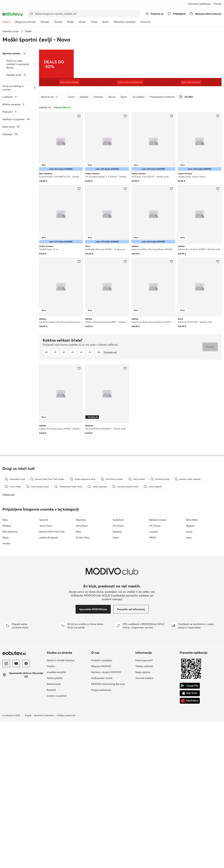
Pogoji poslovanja (101, 836)
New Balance (10, 678)
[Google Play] (190, 832)
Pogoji (28, 861)
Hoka (116, 684)
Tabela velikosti (144, 812)
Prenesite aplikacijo (199, 4)
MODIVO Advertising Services (108, 830)
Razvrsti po (50, 97)
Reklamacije (54, 830)
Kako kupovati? (144, 806)
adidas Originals (49, 684)
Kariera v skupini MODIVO (106, 818)
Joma (189, 678)
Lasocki (154, 678)
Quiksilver (118, 666)
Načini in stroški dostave (61, 806)
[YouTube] (16, 810)
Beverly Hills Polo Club (52, 678)
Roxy (5, 666)
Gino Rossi (82, 672)
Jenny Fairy (46, 672)
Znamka (98, 97)
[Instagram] (6, 810)
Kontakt (51, 836)
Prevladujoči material (162, 97)
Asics (189, 684)
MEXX (153, 684)
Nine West (192, 666)
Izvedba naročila (56, 818)
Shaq (5, 684)
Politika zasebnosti (66, 861)
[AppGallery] (190, 847)
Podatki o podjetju (102, 806)
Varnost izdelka (144, 824)
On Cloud (118, 672)
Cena (71, 97)
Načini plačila (55, 824)
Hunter (6, 690)
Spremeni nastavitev (44, 861)
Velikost (84, 97)
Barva (112, 97)
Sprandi (44, 666)
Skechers (81, 666)
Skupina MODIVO (101, 812)
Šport (124, 97)
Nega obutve (143, 818)
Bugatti (190, 672)
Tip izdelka (138, 97)
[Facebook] (26, 810)
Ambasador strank (102, 824)
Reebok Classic (158, 666)
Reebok (7, 672)
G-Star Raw (83, 684)
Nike (78, 678)
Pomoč (218, 4)
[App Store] (190, 839)
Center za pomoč (57, 842)
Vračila (51, 812)
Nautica (117, 678)
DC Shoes (155, 672)
